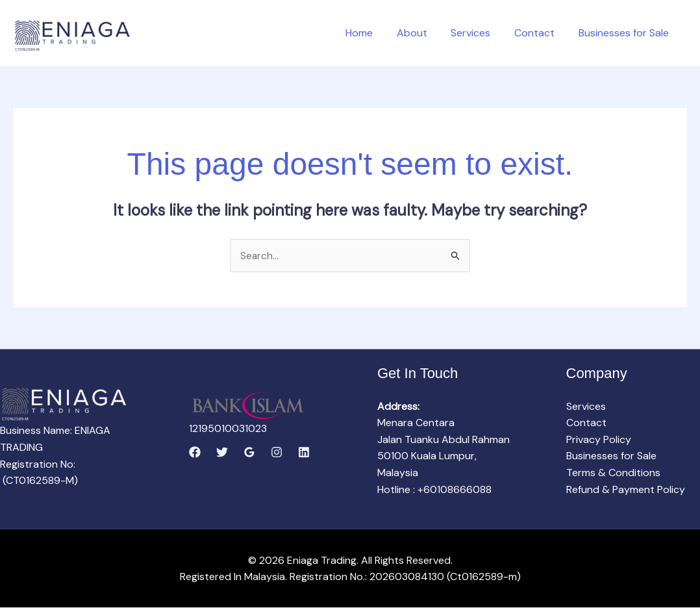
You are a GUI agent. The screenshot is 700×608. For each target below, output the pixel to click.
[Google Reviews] (249, 453)
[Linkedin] (304, 453)
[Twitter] (222, 453)
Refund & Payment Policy (626, 489)
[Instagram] (277, 453)
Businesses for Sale (625, 33)
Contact (539, 33)
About (422, 33)
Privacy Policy (599, 439)
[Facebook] (195, 453)
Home (373, 33)
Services (478, 33)
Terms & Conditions (613, 473)
